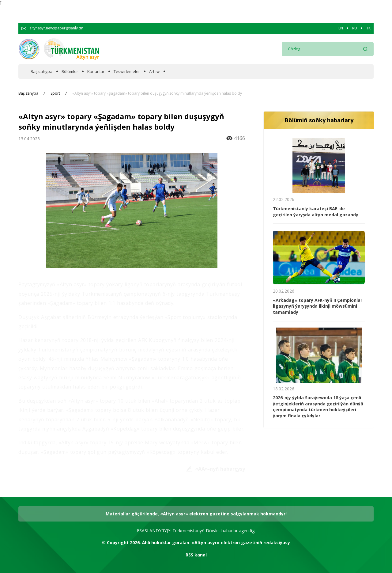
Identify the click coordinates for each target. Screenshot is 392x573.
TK (368, 28)
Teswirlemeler (127, 72)
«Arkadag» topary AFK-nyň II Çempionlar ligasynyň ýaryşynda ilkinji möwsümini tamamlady (318, 306)
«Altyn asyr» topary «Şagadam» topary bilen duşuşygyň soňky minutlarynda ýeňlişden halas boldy (157, 93)
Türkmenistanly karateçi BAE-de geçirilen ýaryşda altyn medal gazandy (316, 212)
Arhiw (154, 72)
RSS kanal (196, 555)
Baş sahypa (41, 72)
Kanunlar (96, 72)
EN (341, 28)
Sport (55, 93)
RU (355, 28)
